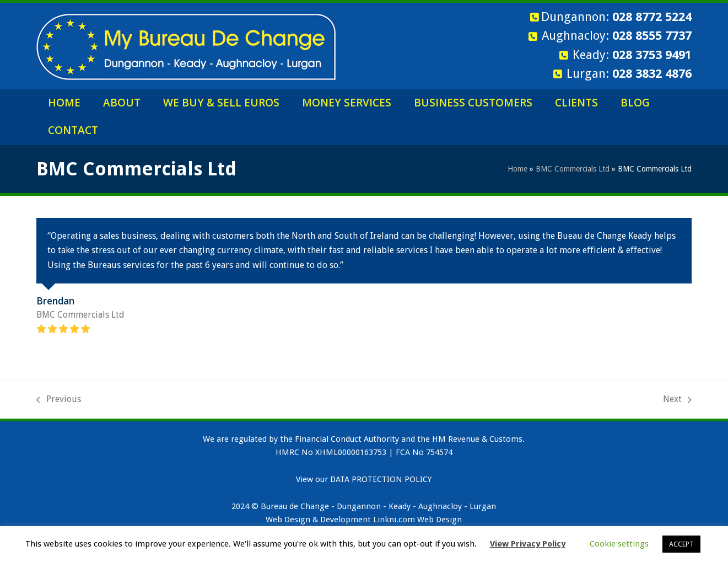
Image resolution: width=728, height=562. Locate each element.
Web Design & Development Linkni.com (340, 520)
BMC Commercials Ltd (573, 169)
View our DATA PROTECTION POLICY (364, 479)
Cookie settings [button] (619, 544)
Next (677, 400)
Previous (59, 400)
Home (517, 169)
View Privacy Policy (528, 544)
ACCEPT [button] (681, 544)
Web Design (440, 520)
